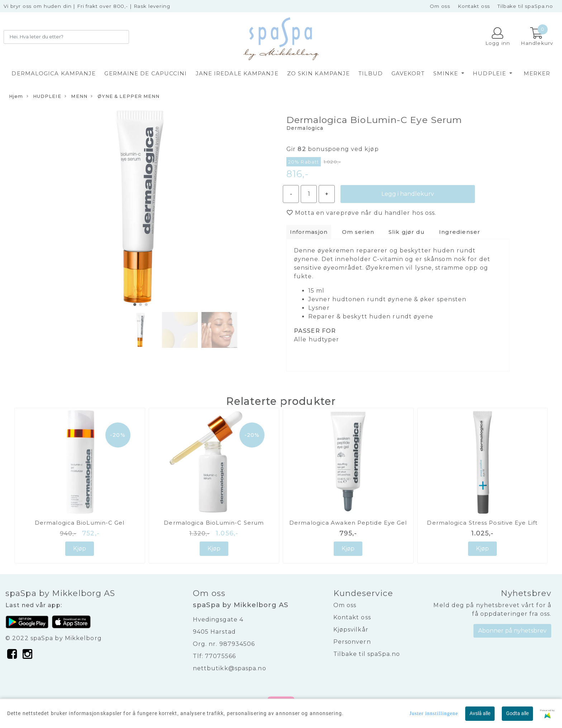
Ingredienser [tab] (460, 232)
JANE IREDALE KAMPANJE (237, 73)
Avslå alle (480, 713)
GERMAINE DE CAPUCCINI (146, 73)
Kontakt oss (474, 6)
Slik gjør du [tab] (407, 232)
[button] (135, 304)
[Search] (66, 37)
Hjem (16, 96)
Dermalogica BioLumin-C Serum (214, 523)
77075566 (220, 656)
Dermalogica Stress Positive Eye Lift (482, 523)
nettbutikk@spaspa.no (230, 668)
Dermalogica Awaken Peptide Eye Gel (348, 523)
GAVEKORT (408, 73)
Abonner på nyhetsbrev (512, 631)
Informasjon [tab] (309, 232)
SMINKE (447, 73)
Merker (537, 73)
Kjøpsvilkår (351, 630)
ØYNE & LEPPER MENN (125, 96)
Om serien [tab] (358, 232)
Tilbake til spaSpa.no (525, 6)
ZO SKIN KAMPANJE (319, 73)
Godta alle (517, 713)
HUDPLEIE (490, 73)
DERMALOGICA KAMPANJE (54, 73)
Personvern (352, 642)
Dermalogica (305, 128)
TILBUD (371, 73)
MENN (76, 96)
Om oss (440, 6)
